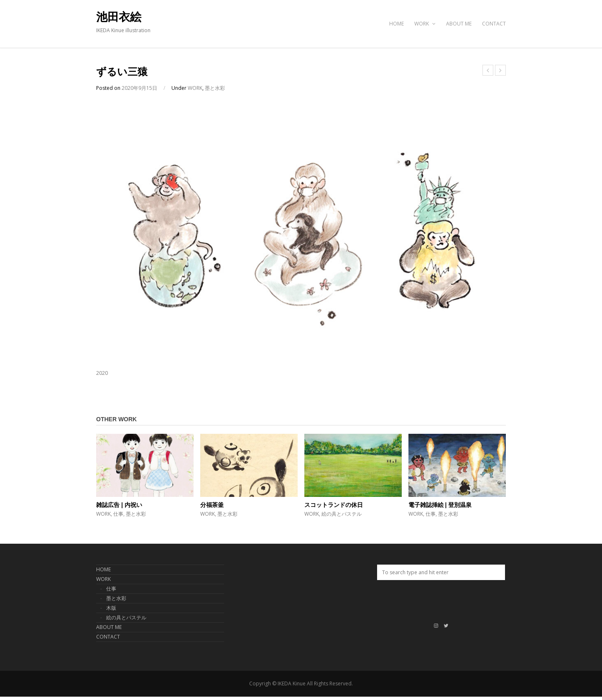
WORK (425, 24)
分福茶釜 (212, 505)
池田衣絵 (119, 17)
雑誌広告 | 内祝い (119, 505)
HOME (397, 24)
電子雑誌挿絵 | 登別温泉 (440, 505)
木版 (111, 608)
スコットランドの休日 (334, 505)
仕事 (118, 514)
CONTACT (494, 24)
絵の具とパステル (342, 514)
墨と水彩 (215, 88)
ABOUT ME (459, 24)
